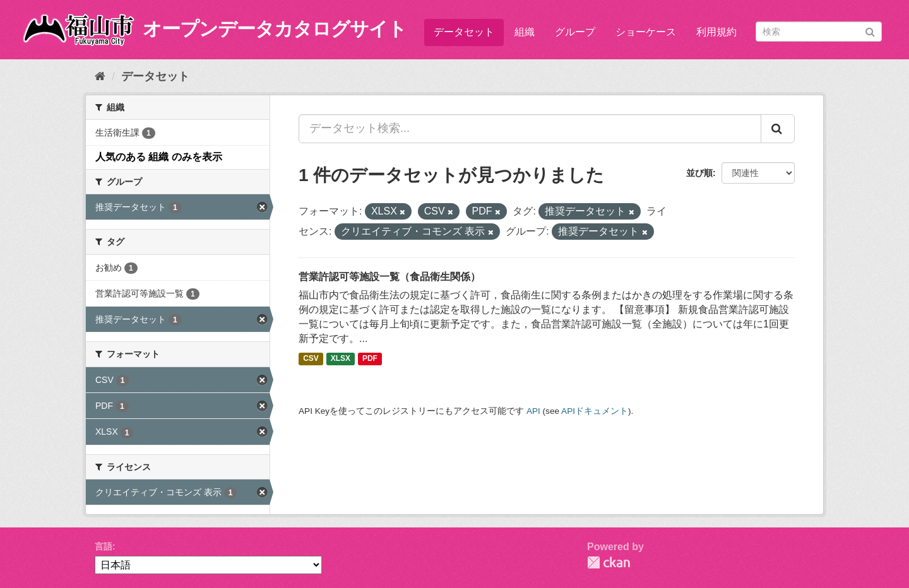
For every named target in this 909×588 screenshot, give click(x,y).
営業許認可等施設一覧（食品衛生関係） (389, 277)
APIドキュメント (595, 411)
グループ (575, 32)
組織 (525, 32)
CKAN (609, 562)
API (533, 411)
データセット (464, 32)
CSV (311, 359)
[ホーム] (100, 76)
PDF (370, 359)
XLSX (341, 359)
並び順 (699, 173)
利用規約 (716, 32)
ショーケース (646, 32)
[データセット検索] (819, 32)
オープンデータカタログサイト (275, 29)
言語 (104, 546)
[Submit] (870, 31)
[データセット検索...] (530, 129)
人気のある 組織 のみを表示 (159, 157)
